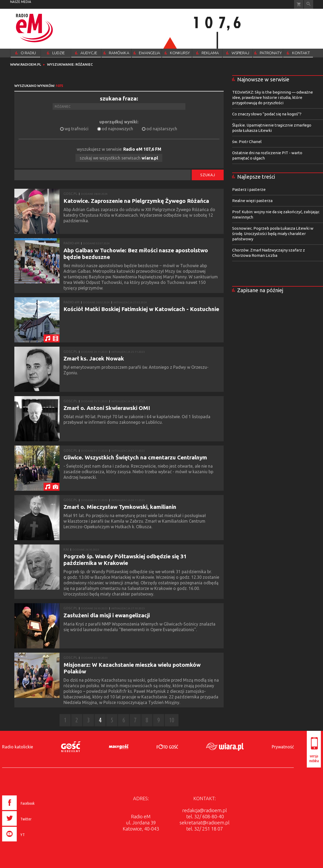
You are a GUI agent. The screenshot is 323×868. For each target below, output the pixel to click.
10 (172, 720)
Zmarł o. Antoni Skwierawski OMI (107, 408)
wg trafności (76, 129)
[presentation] (30, 842)
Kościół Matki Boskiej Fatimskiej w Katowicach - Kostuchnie (141, 309)
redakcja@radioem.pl (205, 810)
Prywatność (283, 747)
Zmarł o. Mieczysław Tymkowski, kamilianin (120, 507)
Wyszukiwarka (309, 4)
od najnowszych (117, 129)
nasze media (21, 2)
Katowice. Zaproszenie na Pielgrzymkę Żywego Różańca (136, 201)
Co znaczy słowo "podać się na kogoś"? (267, 114)
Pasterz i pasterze (249, 189)
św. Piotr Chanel (247, 142)
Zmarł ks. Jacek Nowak (94, 358)
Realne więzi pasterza (252, 201)
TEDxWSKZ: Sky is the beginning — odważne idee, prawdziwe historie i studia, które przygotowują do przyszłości (273, 97)
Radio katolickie (18, 747)
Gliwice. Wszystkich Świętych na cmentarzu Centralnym (135, 457)
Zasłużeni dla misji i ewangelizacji (107, 615)
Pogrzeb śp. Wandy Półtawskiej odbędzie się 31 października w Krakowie (125, 559)
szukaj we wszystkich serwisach (119, 158)
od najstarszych (162, 129)
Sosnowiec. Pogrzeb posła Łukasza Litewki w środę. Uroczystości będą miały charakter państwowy (273, 234)
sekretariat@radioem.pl (205, 823)
